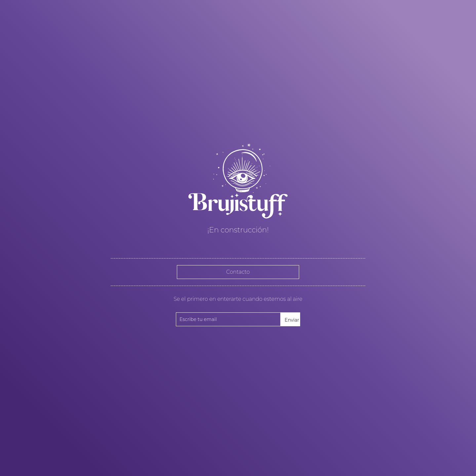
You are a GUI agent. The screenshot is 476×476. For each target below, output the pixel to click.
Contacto (238, 272)
